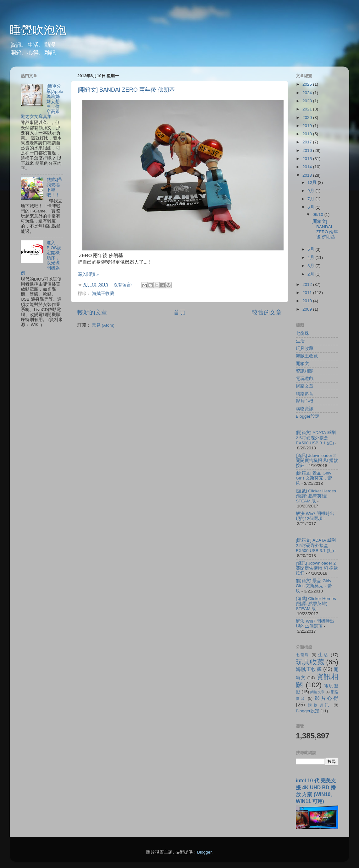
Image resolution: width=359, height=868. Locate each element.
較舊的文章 (267, 312)
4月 (311, 257)
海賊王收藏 (103, 294)
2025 (308, 84)
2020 (308, 118)
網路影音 (305, 394)
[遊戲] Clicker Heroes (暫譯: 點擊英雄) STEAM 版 (316, 496)
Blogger (204, 852)
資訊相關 (305, 371)
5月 (311, 249)
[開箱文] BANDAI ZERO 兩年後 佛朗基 (126, 90)
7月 (311, 199)
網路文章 (305, 386)
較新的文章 (92, 312)
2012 (308, 284)
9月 (311, 191)
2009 (308, 309)
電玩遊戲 (305, 379)
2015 (308, 159)
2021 (308, 109)
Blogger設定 (308, 416)
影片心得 (305, 401)
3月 (311, 266)
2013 (308, 175)
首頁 (179, 312)
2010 (308, 301)
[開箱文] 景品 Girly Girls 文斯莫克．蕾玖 (314, 478)
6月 (311, 207)
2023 (308, 101)
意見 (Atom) (103, 325)
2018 (308, 134)
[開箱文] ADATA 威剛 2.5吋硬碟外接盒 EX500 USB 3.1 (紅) (316, 438)
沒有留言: (124, 285)
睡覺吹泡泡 (38, 30)
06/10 (318, 214)
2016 (308, 150)
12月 (313, 182)
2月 (311, 274)
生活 (300, 341)
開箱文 (302, 364)
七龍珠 (302, 333)
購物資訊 (305, 409)
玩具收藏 (305, 348)
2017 (308, 142)
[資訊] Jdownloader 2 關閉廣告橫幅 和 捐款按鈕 (317, 461)
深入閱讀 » (88, 274)
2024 (308, 93)
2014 (308, 167)
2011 (308, 293)
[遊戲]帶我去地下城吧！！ (54, 187)
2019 (308, 126)
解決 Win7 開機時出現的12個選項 (315, 516)
